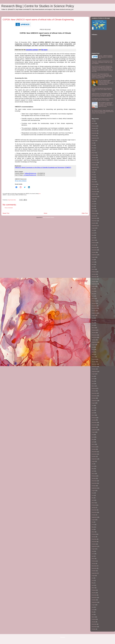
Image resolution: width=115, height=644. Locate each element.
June (93, 145)
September (94, 138)
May (93, 148)
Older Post (85, 213)
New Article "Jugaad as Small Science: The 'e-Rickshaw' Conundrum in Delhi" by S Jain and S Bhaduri (102, 62)
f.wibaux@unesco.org (30, 173)
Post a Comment (9, 208)
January (94, 128)
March (93, 123)
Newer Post (6, 213)
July (93, 143)
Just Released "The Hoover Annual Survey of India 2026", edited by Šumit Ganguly (102, 99)
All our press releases (21, 181)
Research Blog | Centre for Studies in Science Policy (38, 6)
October (94, 136)
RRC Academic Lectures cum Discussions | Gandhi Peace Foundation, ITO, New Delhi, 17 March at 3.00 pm (106, 104)
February (94, 126)
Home (46, 213)
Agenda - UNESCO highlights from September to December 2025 (106, 57)
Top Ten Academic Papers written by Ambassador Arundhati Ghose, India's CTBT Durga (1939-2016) (106, 82)
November (94, 133)
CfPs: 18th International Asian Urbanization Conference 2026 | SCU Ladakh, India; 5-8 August (102, 90)
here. (40, 194)
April (93, 121)
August (93, 140)
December (94, 131)
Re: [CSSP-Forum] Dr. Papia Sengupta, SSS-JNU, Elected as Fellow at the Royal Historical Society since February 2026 (103, 112)
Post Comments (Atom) (48, 217)
